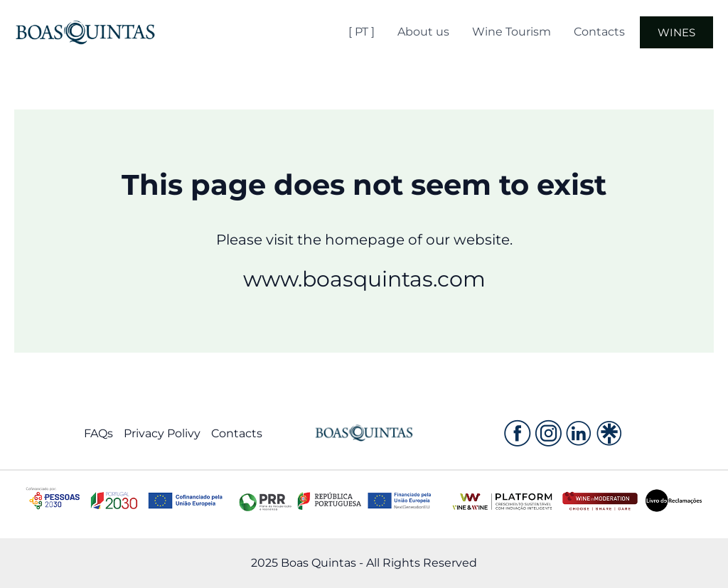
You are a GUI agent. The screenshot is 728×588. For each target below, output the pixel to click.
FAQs (98, 433)
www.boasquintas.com (364, 279)
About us (423, 32)
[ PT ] (362, 32)
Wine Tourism (512, 32)
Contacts (599, 32)
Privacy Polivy (162, 433)
